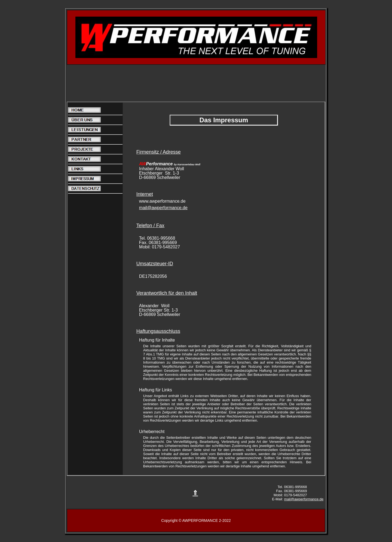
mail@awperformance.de (163, 208)
